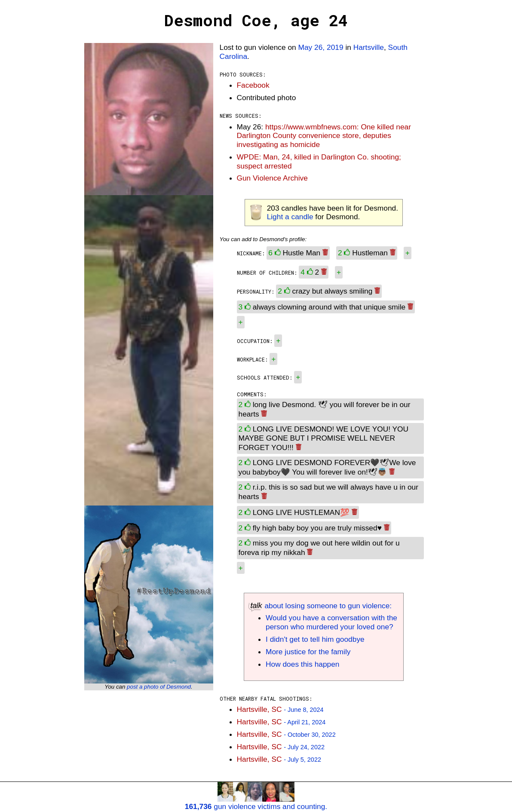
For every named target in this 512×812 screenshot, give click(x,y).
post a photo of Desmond (159, 687)
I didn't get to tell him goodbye (315, 639)
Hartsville (369, 47)
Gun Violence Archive (272, 178)
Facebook (253, 85)
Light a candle (290, 217)
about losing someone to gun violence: (320, 606)
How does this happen (302, 664)
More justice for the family (308, 652)
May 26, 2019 (321, 47)
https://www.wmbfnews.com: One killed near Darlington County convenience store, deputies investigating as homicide (324, 136)
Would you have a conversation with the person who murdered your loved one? (331, 622)
